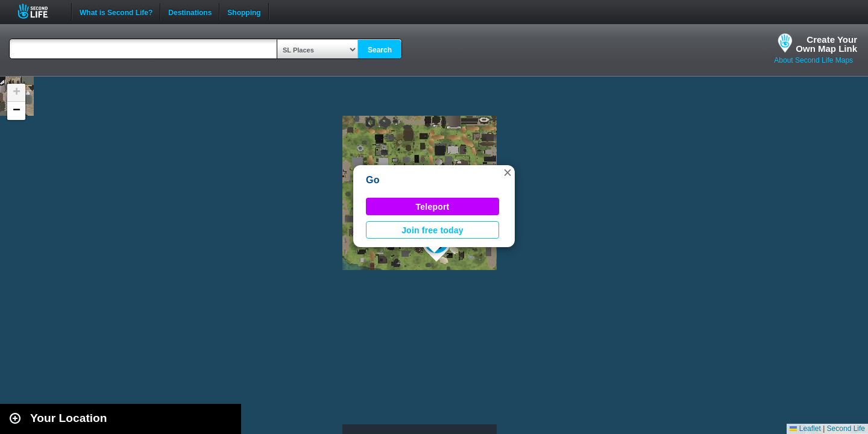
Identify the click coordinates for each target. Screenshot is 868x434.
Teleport (433, 207)
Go (373, 180)
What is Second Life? (116, 11)
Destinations (190, 11)
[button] (508, 172)
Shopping (244, 11)
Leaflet (805, 429)
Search (380, 50)
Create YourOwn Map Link (826, 44)
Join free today (432, 230)
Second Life (39, 11)
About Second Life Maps (813, 60)
